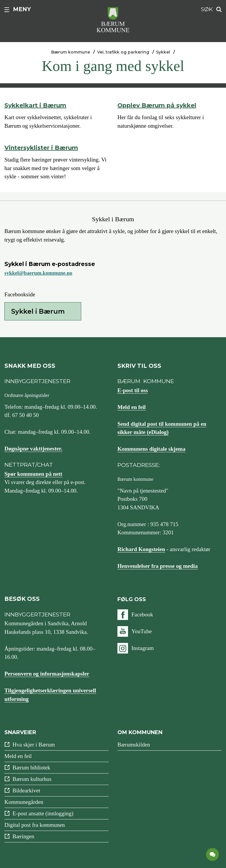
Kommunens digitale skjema (151, 449)
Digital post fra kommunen (35, 825)
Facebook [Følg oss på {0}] (142, 615)
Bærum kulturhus (32, 779)
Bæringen (24, 836)
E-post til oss (133, 390)
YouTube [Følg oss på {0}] (141, 631)
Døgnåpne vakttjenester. (33, 449)
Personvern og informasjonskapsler (47, 674)
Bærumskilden (134, 745)
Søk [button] (207, 9)
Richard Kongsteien (141, 549)
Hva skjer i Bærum (34, 745)
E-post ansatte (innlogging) (43, 813)
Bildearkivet (26, 790)
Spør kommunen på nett (33, 474)
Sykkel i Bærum (38, 311)
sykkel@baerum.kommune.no (38, 273)
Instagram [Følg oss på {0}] (142, 648)
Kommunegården (24, 802)
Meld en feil (132, 407)
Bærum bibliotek (31, 768)
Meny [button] (22, 9)
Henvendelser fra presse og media (158, 566)
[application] (213, 855)
